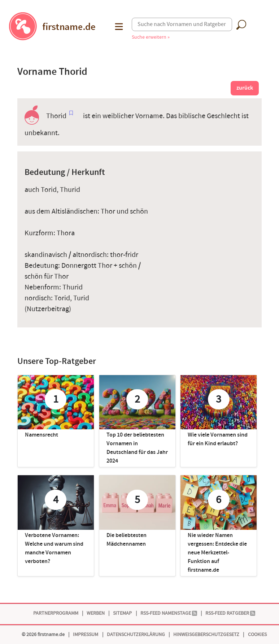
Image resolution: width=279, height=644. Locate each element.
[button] (118, 27)
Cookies (257, 634)
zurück (245, 88)
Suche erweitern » (151, 37)
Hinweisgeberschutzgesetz (206, 634)
